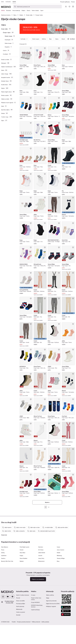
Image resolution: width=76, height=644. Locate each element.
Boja (50, 38)
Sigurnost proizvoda (51, 632)
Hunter (22, 581)
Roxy (58, 592)
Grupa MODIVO (35, 633)
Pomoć (73, 2)
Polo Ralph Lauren (24, 578)
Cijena (57, 38)
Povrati (18, 629)
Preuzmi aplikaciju (65, 2)
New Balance (5, 578)
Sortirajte (24, 38)
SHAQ (3, 584)
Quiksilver (4, 587)
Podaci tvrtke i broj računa (36, 630)
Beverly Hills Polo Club (7, 592)
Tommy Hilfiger (61, 589)
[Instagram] (3, 628)
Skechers (41, 578)
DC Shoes (41, 581)
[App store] (66, 642)
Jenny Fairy (41, 589)
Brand (63, 38)
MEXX (58, 584)
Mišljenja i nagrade (51, 637)
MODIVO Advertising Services (37, 637)
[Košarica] (73, 7)
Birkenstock (41, 592)
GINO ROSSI (42, 584)
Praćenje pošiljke (21, 635)
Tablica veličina (50, 626)
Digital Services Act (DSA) (53, 635)
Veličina (44, 38)
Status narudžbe (20, 632)
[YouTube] (8, 628)
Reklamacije (19, 640)
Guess (58, 578)
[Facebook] (12, 628)
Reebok (22, 592)
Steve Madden (23, 589)
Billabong (59, 587)
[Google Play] (66, 638)
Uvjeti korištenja (35, 641)
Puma (3, 581)
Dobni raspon (36, 38)
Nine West (22, 584)
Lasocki (40, 587)
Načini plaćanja (20, 637)
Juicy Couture (60, 581)
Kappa (21, 587)
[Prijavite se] (66, 7)
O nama (33, 626)
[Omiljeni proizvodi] (69, 7)
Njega (48, 629)
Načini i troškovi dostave (23, 626)
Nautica (3, 589)
